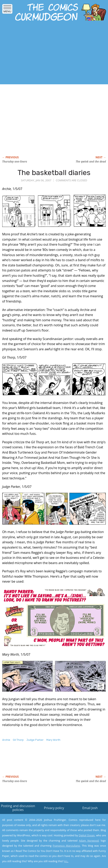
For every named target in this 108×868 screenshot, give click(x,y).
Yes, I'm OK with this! (74, 853)
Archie (6, 740)
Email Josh (90, 808)
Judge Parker (35, 740)
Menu (7, 10)
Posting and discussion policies (18, 808)
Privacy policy (54, 808)
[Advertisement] (47, 54)
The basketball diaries (54, 173)
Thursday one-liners (15, 162)
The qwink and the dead (91, 162)
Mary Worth (53, 740)
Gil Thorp (18, 740)
